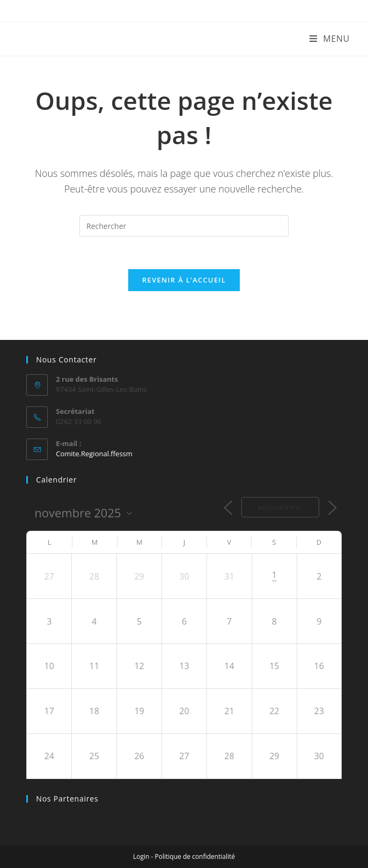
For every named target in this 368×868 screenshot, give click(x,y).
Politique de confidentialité (195, 856)
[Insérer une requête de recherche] (184, 226)
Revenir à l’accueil (184, 280)
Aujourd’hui (281, 507)
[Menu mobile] (330, 39)
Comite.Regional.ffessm (94, 454)
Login (141, 856)
